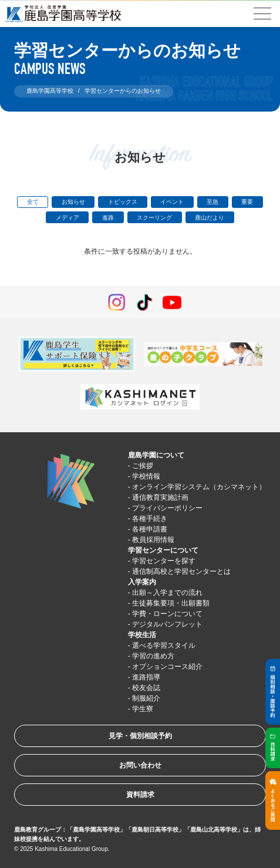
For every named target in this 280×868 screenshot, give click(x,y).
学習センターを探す (164, 561)
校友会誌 (146, 688)
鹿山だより (210, 218)
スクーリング (154, 218)
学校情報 (146, 476)
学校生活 (142, 635)
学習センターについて (163, 550)
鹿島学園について (156, 455)
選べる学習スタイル (164, 645)
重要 (247, 202)
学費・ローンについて (167, 614)
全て (33, 202)
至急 (212, 202)
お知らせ (73, 202)
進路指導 (146, 677)
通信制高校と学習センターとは (181, 571)
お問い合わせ (140, 765)
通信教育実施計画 (160, 497)
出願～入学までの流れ (167, 593)
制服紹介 (146, 698)
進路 (108, 218)
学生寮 (143, 709)
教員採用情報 (153, 540)
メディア (68, 218)
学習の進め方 (153, 656)
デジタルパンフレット (167, 624)
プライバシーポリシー (167, 508)
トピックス (123, 202)
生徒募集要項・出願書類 (171, 603)
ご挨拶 (143, 466)
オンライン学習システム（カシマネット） (199, 487)
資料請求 (140, 795)
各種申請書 (150, 529)
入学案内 (142, 582)
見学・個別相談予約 (140, 736)
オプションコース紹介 (167, 667)
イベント (172, 202)
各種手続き (150, 519)
